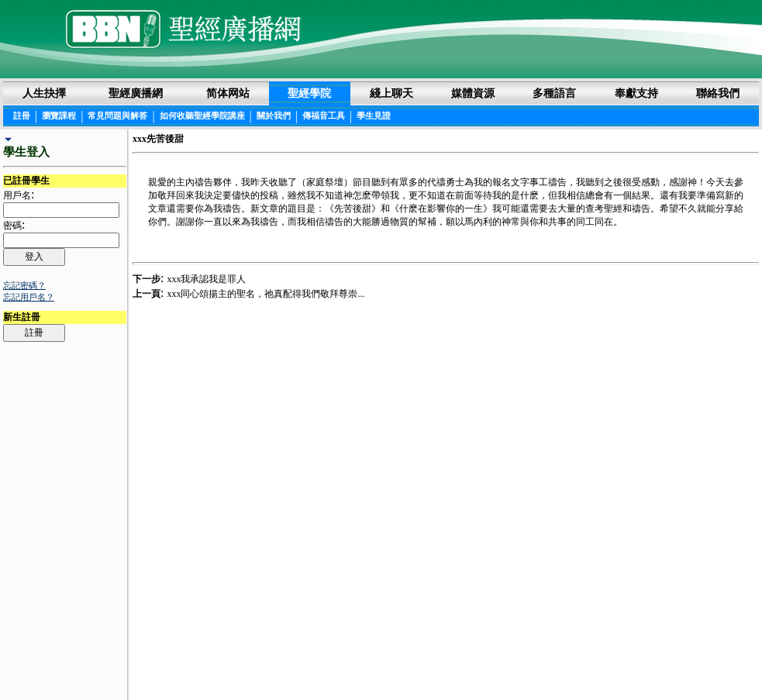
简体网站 (228, 93)
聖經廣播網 (136, 93)
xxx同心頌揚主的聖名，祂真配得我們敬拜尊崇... (265, 294)
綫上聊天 (391, 93)
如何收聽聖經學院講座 (202, 116)
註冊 (22, 116)
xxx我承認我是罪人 (206, 279)
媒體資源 (473, 93)
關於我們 (274, 116)
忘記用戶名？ (29, 297)
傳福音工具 (324, 116)
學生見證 (374, 116)
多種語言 (554, 93)
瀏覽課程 (59, 116)
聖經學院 (309, 93)
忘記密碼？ (24, 285)
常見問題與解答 (117, 116)
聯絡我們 (718, 93)
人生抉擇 (44, 93)
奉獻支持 (636, 93)
